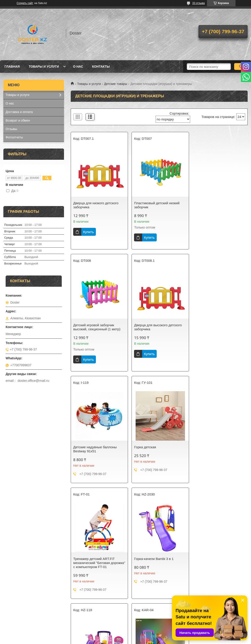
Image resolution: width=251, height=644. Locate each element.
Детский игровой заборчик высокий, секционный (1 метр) (217, 205)
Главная (12, 67)
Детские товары (116, 84)
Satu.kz (145, 636)
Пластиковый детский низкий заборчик (156, 205)
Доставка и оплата (19, 112)
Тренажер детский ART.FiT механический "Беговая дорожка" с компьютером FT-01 (98, 445)
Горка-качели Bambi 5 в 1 (93, 557)
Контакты (101, 67)
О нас (78, 67)
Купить (88, 232)
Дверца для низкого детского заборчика (96, 205)
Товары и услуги (44, 67)
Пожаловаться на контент (131, 640)
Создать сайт (25, 3)
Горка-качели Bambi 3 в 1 (153, 441)
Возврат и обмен (18, 120)
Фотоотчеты (14, 137)
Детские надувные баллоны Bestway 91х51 (155, 327)
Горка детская (204, 325)
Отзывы (11, 129)
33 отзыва (198, 3)
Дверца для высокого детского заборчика (97, 327)
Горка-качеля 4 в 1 (208, 441)
